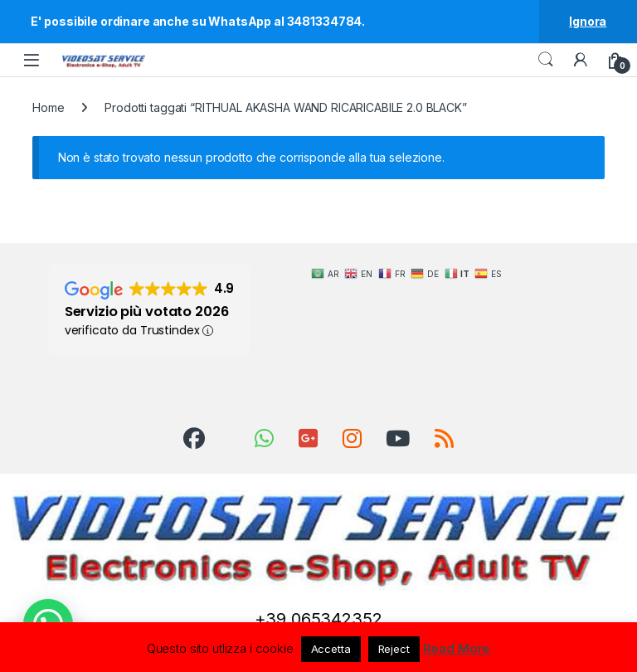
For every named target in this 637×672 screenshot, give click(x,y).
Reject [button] (394, 649)
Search (546, 60)
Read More (457, 648)
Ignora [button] (588, 21)
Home (48, 107)
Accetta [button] (331, 649)
